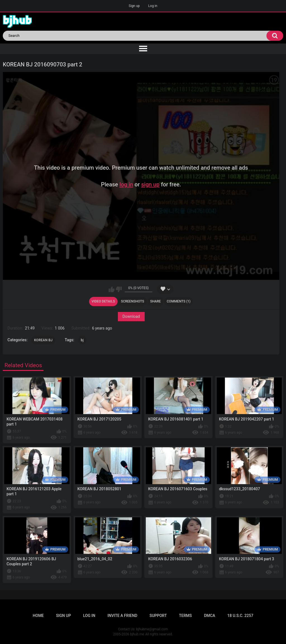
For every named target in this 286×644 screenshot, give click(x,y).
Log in (153, 6)
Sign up (134, 6)
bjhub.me (137, 634)
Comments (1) (179, 301)
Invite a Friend (122, 616)
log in (126, 184)
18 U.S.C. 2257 (240, 616)
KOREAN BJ (43, 340)
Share (155, 301)
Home (38, 616)
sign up (150, 184)
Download (131, 316)
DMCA (209, 616)
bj (82, 340)
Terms (185, 616)
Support (158, 616)
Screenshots (133, 301)
